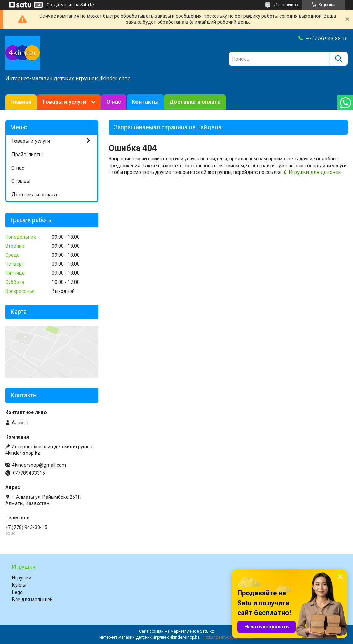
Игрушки (22, 578)
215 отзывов (286, 5)
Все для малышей (32, 600)
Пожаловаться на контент (228, 637)
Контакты (145, 102)
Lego (17, 592)
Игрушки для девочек (315, 172)
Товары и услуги (64, 102)
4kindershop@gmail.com (39, 465)
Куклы (19, 585)
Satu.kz (207, 631)
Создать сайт (60, 5)
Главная (21, 102)
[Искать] (338, 59)
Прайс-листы (27, 155)
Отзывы (21, 181)
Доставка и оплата (195, 102)
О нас (114, 102)
